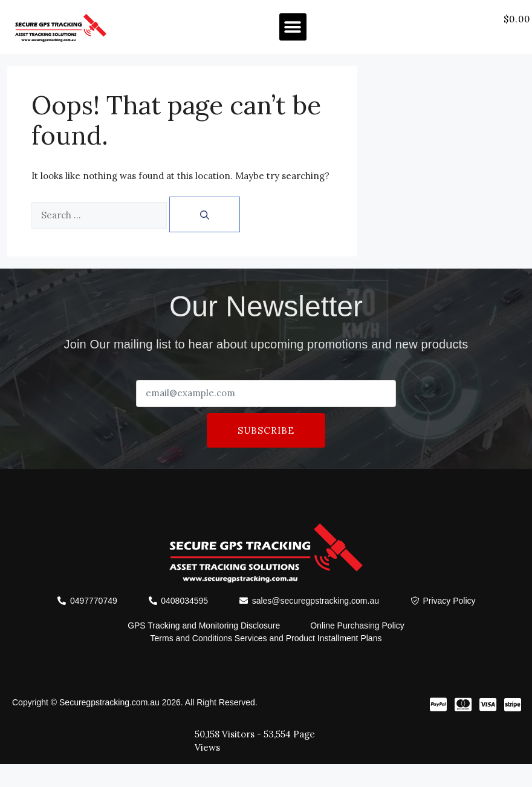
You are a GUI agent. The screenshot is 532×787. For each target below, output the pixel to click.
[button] (293, 27)
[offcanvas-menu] (517, 34)
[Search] (205, 214)
